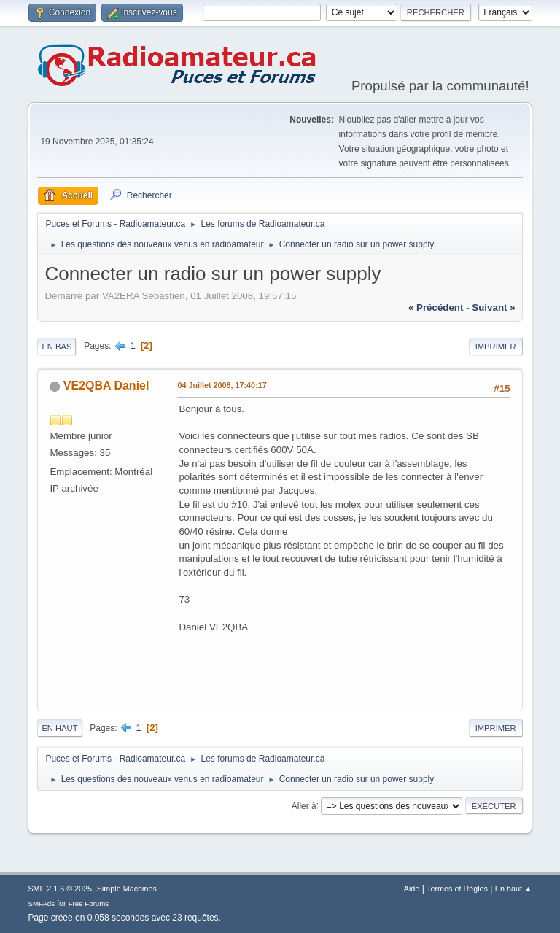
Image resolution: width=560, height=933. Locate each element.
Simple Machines (127, 889)
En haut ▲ (514, 889)
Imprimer (496, 347)
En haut (59, 728)
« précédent (436, 307)
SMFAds (41, 903)
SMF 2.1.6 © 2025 (60, 889)
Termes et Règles (457, 889)
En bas (57, 347)
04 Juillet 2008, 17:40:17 (222, 385)
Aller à (304, 805)
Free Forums (89, 903)
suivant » (493, 307)
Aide (412, 889)
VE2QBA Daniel (106, 386)
